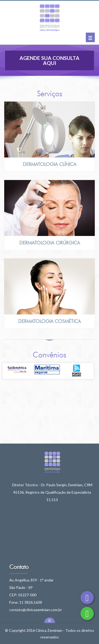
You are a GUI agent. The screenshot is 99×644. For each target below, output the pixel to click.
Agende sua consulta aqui (49, 60)
